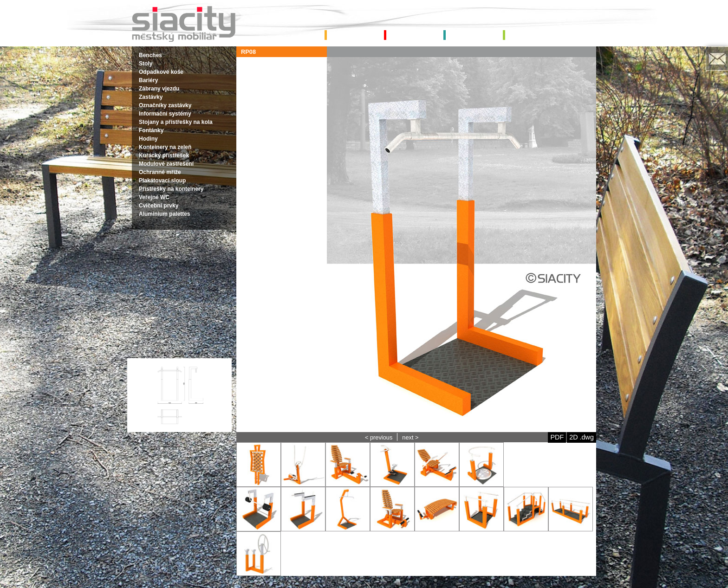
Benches (150, 55)
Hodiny (148, 139)
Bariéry (148, 80)
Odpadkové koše (161, 72)
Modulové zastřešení (166, 164)
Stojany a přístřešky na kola (176, 122)
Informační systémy (165, 114)
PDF (557, 437)
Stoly (146, 64)
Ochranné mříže (160, 172)
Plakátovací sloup (162, 181)
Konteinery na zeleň (165, 147)
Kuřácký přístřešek (164, 155)
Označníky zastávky (165, 105)
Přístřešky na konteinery (171, 189)
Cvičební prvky (159, 206)
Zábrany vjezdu (159, 89)
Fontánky (151, 130)
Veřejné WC (154, 197)
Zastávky (151, 97)
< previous (379, 437)
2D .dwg (582, 437)
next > (410, 437)
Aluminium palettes (165, 214)
